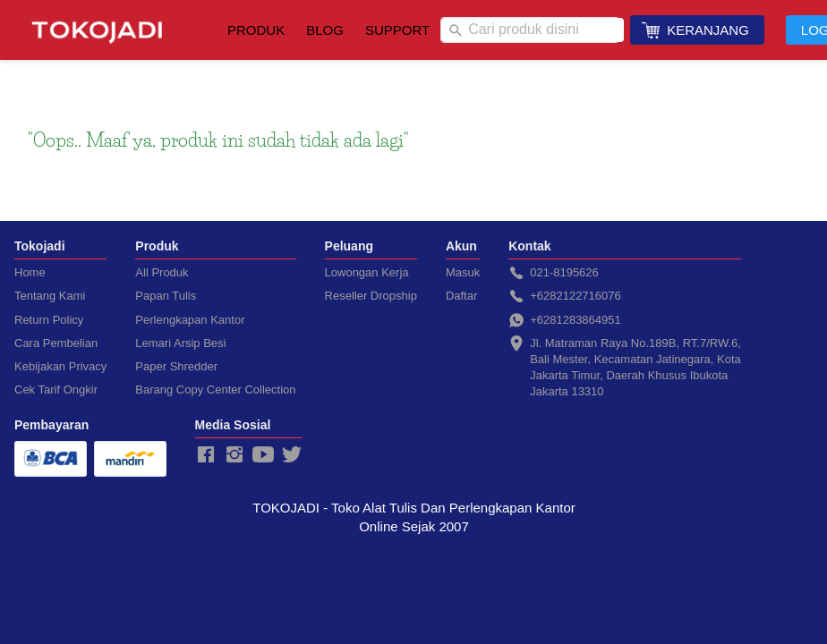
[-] (206, 455)
